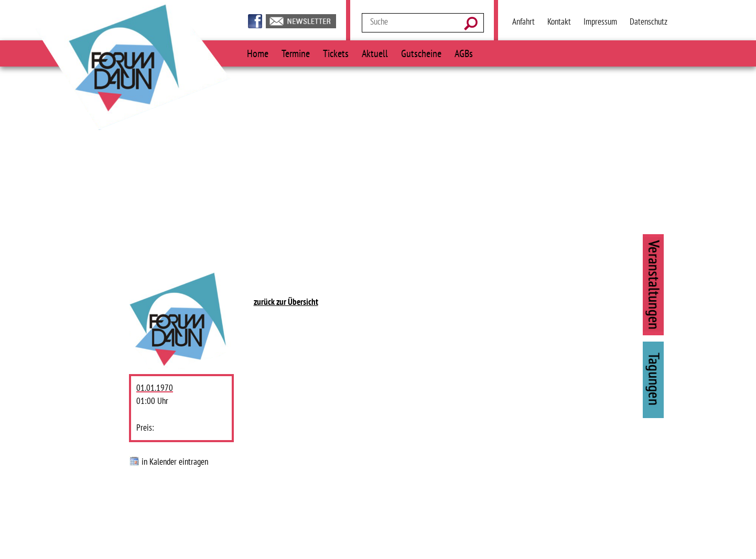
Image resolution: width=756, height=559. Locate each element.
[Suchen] (474, 24)
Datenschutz (649, 21)
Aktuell (375, 53)
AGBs (464, 53)
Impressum (600, 21)
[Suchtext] (412, 21)
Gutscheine (421, 53)
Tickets (336, 53)
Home (258, 53)
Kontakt (559, 21)
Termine (296, 53)
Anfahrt (523, 21)
